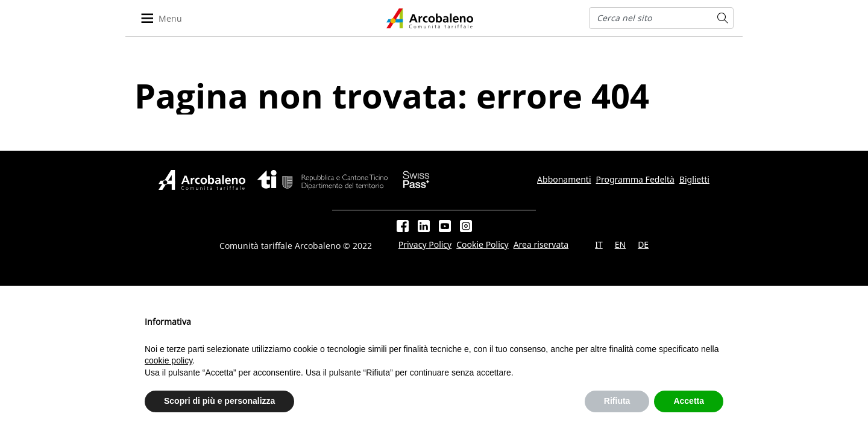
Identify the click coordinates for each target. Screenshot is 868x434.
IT (599, 245)
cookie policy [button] (168, 360)
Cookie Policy (482, 245)
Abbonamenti (564, 180)
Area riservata (541, 245)
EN (620, 245)
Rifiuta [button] (617, 401)
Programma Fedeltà (635, 180)
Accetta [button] (689, 401)
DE (643, 245)
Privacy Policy (425, 245)
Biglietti (694, 180)
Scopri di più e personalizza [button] (219, 401)
